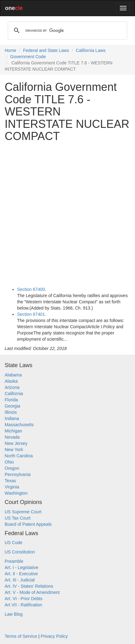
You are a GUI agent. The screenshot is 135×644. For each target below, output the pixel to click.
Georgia (12, 406)
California (14, 394)
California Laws (91, 50)
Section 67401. (32, 314)
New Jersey (16, 443)
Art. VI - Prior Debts (23, 599)
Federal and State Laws (46, 50)
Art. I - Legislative (21, 567)
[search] (67, 30)
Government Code (28, 57)
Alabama (13, 375)
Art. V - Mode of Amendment (32, 592)
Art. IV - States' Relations (29, 586)
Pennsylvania (18, 474)
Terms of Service (21, 636)
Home (10, 50)
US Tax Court (18, 518)
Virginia (12, 487)
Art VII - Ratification (23, 605)
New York (14, 450)
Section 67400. (32, 289)
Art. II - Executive (21, 574)
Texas (10, 481)
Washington (16, 493)
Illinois (11, 412)
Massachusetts (19, 425)
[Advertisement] (67, 214)
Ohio (9, 462)
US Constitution (20, 552)
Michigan (13, 431)
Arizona (12, 387)
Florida (11, 400)
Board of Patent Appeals (28, 524)
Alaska (11, 381)
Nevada (12, 437)
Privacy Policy (54, 636)
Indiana (12, 418)
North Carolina (19, 456)
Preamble (14, 561)
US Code (14, 543)
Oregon (12, 468)
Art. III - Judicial (20, 580)
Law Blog (14, 614)
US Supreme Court (23, 512)
